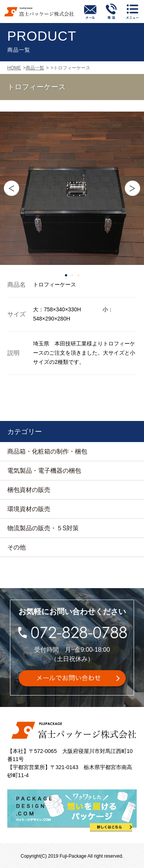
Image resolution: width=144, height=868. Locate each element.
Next (132, 188)
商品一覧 (35, 68)
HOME (14, 68)
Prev (12, 188)
